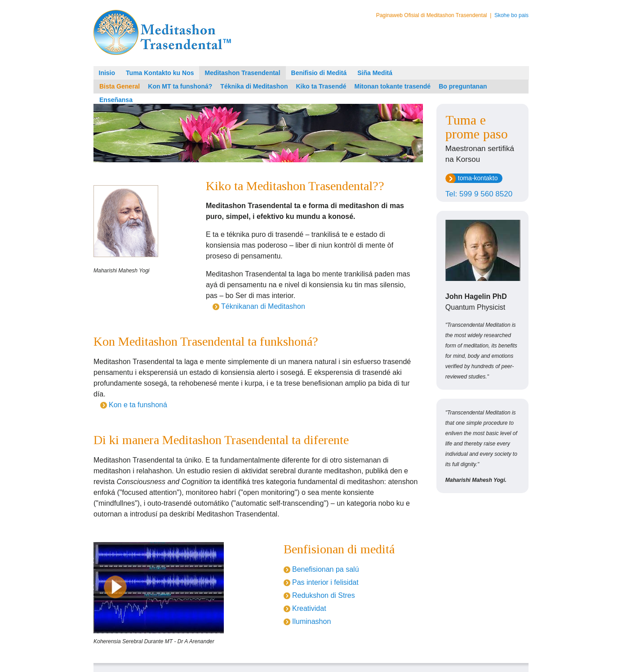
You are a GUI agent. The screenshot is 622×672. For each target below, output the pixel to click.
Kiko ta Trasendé (321, 86)
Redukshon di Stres (324, 595)
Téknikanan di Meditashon (263, 306)
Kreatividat (309, 608)
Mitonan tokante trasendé (393, 86)
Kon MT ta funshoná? (180, 86)
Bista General (120, 86)
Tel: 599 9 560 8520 (479, 194)
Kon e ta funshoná (138, 405)
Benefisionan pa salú (326, 569)
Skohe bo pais (511, 15)
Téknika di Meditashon (254, 86)
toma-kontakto (478, 178)
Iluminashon (311, 621)
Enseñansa (116, 100)
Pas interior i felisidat (325, 582)
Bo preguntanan (463, 86)
